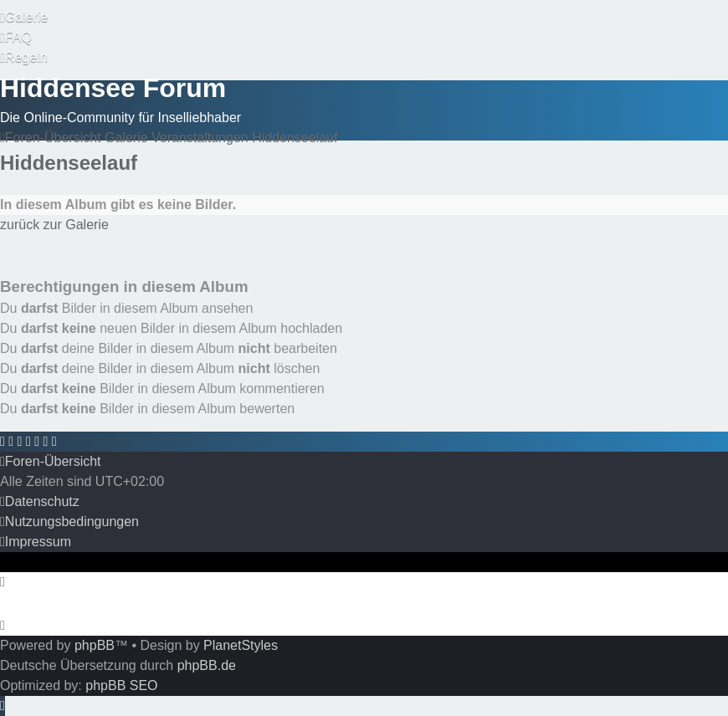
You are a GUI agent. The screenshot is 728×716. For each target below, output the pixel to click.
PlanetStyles (241, 645)
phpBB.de (207, 665)
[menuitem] (24, 18)
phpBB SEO (121, 685)
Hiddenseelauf (69, 163)
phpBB (95, 645)
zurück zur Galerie (54, 225)
